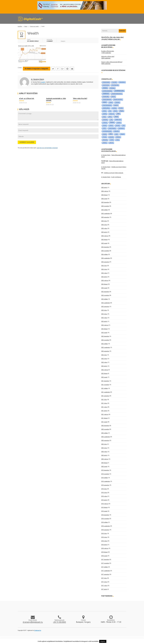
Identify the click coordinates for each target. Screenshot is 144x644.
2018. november (105, 519)
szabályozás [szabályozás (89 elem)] (119, 91)
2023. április (104, 321)
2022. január (104, 377)
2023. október (104, 299)
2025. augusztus (105, 217)
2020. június (104, 448)
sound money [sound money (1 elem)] (106, 85)
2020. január (104, 466)
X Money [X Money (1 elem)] (105, 123)
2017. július (104, 578)
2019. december (105, 470)
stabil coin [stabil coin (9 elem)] (118, 119)
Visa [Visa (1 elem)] (124, 125)
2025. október (104, 210)
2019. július (104, 489)
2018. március (105, 548)
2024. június (104, 269)
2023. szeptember (106, 303)
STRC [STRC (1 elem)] (104, 128)
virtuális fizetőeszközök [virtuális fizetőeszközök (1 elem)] (117, 94)
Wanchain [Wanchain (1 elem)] (105, 140)
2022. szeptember (106, 347)
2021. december (105, 381)
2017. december (105, 559)
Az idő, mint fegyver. (116, 177)
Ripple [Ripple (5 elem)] (122, 111)
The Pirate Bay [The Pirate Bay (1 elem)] (115, 85)
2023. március (105, 325)
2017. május (104, 586)
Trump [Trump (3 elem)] (105, 137)
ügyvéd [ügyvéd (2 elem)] (116, 105)
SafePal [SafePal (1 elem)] (105, 114)
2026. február (104, 195)
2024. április (104, 277)
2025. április (104, 232)
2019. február (104, 507)
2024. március (105, 280)
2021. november (105, 385)
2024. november (105, 251)
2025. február (104, 240)
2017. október (104, 567)
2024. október (104, 254)
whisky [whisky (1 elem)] (105, 111)
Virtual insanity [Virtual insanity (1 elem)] (106, 82)
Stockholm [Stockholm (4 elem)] (122, 82)
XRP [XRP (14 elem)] (118, 114)
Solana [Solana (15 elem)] (105, 88)
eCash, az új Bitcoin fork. (27, 98)
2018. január (104, 556)
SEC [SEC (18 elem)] (111, 134)
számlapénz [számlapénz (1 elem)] (121, 128)
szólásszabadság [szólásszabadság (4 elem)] (107, 91)
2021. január (104, 422)
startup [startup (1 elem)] (111, 102)
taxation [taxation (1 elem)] (119, 123)
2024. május (104, 273)
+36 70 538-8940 (59, 622)
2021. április (104, 411)
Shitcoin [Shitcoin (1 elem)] (105, 143)
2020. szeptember (106, 437)
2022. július (104, 355)
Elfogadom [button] (103, 641)
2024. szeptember (106, 258)
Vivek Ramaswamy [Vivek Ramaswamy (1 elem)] (107, 105)
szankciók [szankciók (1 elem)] (105, 120)
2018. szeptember (106, 526)
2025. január (104, 243)
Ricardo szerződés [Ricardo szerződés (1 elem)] (118, 99)
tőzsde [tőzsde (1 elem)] (115, 111)
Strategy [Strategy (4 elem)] (112, 88)
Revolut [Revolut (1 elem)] (113, 96)
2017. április (104, 589)
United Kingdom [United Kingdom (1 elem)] (112, 128)
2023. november (105, 295)
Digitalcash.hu (38, 630)
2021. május (104, 407)
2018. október (104, 522)
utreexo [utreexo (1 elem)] (111, 125)
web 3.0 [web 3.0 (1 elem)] (111, 143)
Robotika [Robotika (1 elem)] (117, 102)
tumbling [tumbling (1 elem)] (114, 108)
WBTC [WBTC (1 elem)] (110, 117)
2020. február (104, 463)
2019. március (105, 504)
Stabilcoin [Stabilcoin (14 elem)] (106, 94)
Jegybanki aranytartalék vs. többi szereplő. (56, 99)
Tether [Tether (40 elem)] (112, 122)
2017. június (104, 582)
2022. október (104, 344)
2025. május (104, 228)
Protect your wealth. (34, 26)
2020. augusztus (105, 440)
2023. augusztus (105, 306)
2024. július (104, 266)
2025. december (105, 202)
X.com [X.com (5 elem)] (121, 108)
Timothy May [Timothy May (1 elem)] (106, 96)
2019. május (104, 496)
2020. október (104, 433)
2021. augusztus (105, 396)
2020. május (104, 452)
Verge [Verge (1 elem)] (104, 117)
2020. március (105, 459)
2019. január (104, 511)
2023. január (104, 333)
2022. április (104, 366)
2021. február (104, 418)
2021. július (104, 400)
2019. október (104, 478)
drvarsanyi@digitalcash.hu (33, 622)
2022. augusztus (105, 351)
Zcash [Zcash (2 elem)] (112, 140)
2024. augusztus (105, 262)
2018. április (104, 545)
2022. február (104, 373)
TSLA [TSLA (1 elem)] (118, 140)
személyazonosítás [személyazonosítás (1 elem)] (107, 131)
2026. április (104, 187)
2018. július (104, 533)
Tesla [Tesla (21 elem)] (116, 117)
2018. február (104, 552)
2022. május (104, 362)
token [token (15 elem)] (105, 102)
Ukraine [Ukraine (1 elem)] (105, 125)
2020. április (104, 455)
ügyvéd (43, 82)
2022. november (105, 340)
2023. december (105, 292)
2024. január (104, 288)
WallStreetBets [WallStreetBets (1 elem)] (106, 108)
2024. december (105, 247)
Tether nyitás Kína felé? (80, 98)
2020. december (105, 426)
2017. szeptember (106, 571)
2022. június (104, 359)
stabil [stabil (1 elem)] (116, 134)
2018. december (105, 515)
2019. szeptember (106, 481)
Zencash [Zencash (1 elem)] (118, 125)
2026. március (105, 191)
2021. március (105, 414)
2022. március (105, 370)
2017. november (105, 563)
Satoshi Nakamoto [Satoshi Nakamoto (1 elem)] (107, 99)
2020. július (104, 444)
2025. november (105, 206)
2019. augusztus (105, 485)
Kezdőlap (20, 26)
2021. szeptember (106, 392)
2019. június (104, 493)
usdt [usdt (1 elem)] (111, 120)
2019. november (105, 474)
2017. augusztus (105, 574)
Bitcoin (26, 26)
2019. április (104, 500)
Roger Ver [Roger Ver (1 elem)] (112, 114)
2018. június (104, 537)
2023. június (104, 314)
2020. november (105, 429)
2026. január (104, 199)
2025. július (104, 221)
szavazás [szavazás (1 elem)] (111, 137)
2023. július (104, 310)
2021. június (104, 403)
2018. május (104, 541)
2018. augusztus (105, 530)
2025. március (105, 236)
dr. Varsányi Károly (38, 79)
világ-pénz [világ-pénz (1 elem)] (117, 131)
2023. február (104, 329)
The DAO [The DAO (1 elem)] (114, 82)
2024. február (104, 284)
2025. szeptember (106, 213)
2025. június (104, 225)
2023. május (104, 318)
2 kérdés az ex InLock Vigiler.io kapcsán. (114, 173)
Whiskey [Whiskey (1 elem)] (118, 137)
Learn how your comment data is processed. (47, 148)
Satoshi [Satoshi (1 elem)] (105, 134)
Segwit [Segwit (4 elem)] (122, 134)
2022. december (105, 336)
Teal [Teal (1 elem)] (110, 111)
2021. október (104, 388)
